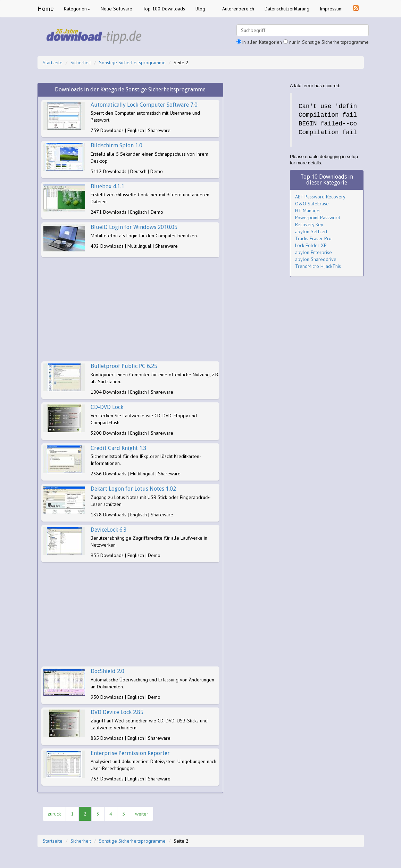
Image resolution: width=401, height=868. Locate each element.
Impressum (331, 9)
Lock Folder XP (311, 245)
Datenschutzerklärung (287, 9)
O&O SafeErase (312, 204)
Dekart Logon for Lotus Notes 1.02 (133, 489)
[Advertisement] (131, 309)
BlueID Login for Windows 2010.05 (134, 227)
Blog (200, 9)
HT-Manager (308, 211)
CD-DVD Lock (107, 407)
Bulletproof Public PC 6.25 (124, 366)
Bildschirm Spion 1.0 (116, 145)
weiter (142, 814)
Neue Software (116, 9)
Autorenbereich (238, 9)
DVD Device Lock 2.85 (117, 712)
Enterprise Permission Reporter (130, 753)
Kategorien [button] (77, 9)
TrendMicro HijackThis (318, 266)
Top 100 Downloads (164, 9)
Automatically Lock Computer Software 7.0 (144, 105)
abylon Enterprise (314, 252)
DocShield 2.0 (107, 671)
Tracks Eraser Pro (313, 238)
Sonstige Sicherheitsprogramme (132, 63)
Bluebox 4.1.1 (107, 186)
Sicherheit (81, 63)
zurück (54, 814)
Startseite (53, 63)
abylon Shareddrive (316, 259)
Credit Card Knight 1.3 (119, 448)
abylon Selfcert (311, 231)
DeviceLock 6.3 (109, 530)
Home (45, 9)
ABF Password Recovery (320, 197)
